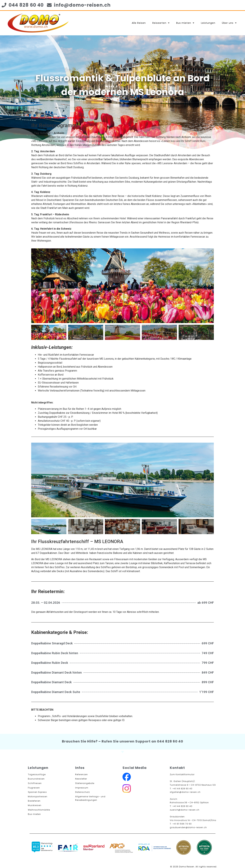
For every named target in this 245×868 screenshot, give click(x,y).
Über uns (229, 23)
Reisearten (161, 23)
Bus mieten (185, 23)
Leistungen (208, 23)
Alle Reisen (139, 23)
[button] (35, 286)
